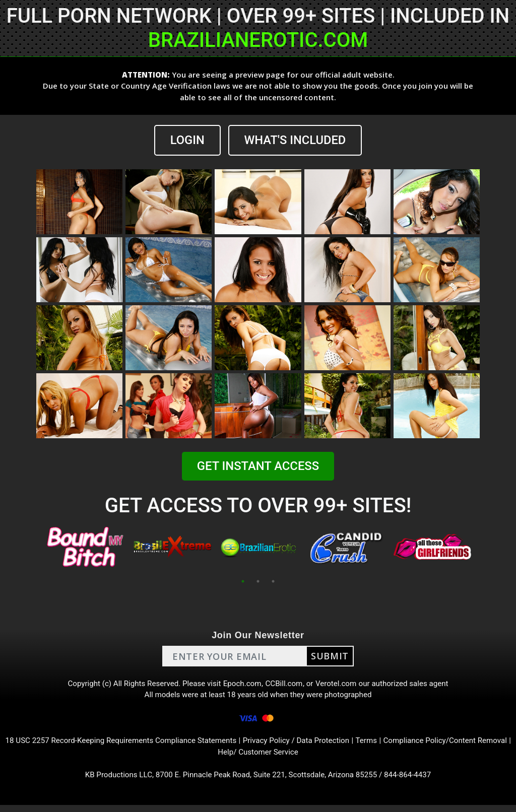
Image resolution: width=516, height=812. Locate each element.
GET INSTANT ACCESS (258, 466)
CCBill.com (285, 685)
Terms (391, 745)
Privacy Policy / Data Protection (317, 745)
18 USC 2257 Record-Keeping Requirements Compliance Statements (133, 745)
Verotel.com (340, 685)
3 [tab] (273, 582)
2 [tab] (258, 582)
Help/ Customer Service (276, 757)
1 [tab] (243, 582)
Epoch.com (242, 685)
